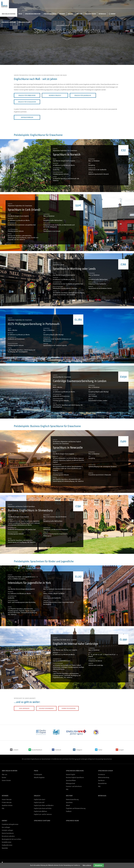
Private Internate (7, 802)
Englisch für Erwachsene (27, 95)
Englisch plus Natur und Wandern (44, 805)
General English (71, 774)
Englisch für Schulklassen (27, 102)
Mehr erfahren (87, 865)
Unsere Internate (7, 799)
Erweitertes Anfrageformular (10, 824)
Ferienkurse (101, 774)
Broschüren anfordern (8, 836)
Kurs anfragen (24, 708)
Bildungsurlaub (70, 783)
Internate (62, 14)
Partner (4, 777)
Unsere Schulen (6, 780)
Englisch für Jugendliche (83, 95)
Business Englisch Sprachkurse (75, 777)
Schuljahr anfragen (7, 830)
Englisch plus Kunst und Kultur (43, 808)
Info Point (79, 14)
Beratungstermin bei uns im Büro (12, 839)
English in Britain (4, 4)
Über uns (4, 774)
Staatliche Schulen (7, 805)
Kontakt (113, 14)
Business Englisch (55, 95)
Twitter (100, 750)
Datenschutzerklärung (72, 799)
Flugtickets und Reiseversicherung (76, 808)
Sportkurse (101, 780)
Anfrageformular (27, 117)
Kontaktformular (7, 842)
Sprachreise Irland (24, 22)
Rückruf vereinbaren (46, 708)
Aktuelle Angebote (39, 777)
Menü (129, 31)
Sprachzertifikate (71, 780)
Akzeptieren (99, 865)
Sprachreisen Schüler (50, 14)
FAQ (67, 789)
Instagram (79, 750)
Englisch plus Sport (40, 799)
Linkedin (16, 750)
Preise (20, 14)
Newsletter (5, 848)
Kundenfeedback (37, 750)
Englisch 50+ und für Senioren (43, 814)
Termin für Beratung (69, 708)
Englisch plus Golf (39, 802)
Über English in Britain (9, 14)
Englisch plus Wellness (40, 811)
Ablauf (68, 805)
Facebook (58, 750)
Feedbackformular (7, 845)
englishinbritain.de (63, 25)
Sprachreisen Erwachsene (33, 14)
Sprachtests (69, 802)
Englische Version (90, 14)
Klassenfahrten (102, 783)
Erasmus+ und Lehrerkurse (74, 786)
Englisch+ (71, 14)
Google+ (121, 750)
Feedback (69, 811)
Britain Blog (102, 14)
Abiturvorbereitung (104, 777)
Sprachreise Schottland (9, 22)
